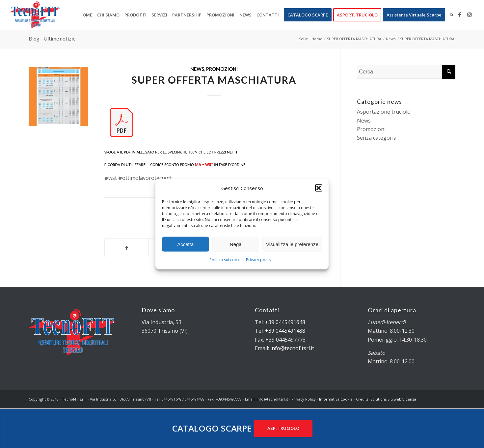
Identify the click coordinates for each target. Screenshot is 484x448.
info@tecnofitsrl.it (292, 348)
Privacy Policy (304, 399)
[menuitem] (86, 15)
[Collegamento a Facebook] (460, 14)
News (197, 69)
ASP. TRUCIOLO (283, 428)
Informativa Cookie (336, 399)
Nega (236, 244)
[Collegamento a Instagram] (470, 14)
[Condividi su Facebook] (127, 248)
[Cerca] (452, 15)
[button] (319, 188)
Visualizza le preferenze (292, 244)
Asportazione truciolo (384, 112)
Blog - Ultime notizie (52, 38)
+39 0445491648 (285, 322)
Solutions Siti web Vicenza (393, 399)
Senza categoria (377, 138)
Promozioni (222, 69)
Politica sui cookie (226, 260)
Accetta (185, 244)
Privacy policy (259, 260)
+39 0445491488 (285, 331)
